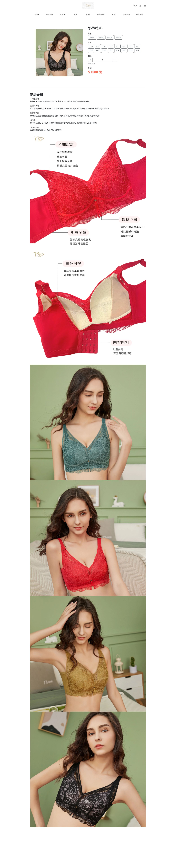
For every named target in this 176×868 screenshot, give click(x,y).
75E (111, 46)
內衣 (75, 14)
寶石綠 (110, 37)
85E (111, 51)
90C (124, 51)
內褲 (88, 14)
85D (104, 51)
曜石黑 (119, 37)
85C (98, 51)
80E (137, 46)
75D (104, 46)
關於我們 (139, 14)
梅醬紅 (92, 37)
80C (124, 46)
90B (117, 51)
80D (131, 46)
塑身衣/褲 (101, 14)
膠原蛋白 (126, 14)
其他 (114, 14)
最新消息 (49, 14)
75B (91, 46)
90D (131, 51)
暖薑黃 (101, 37)
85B (91, 51)
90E (137, 51)
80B (117, 46)
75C (98, 46)
